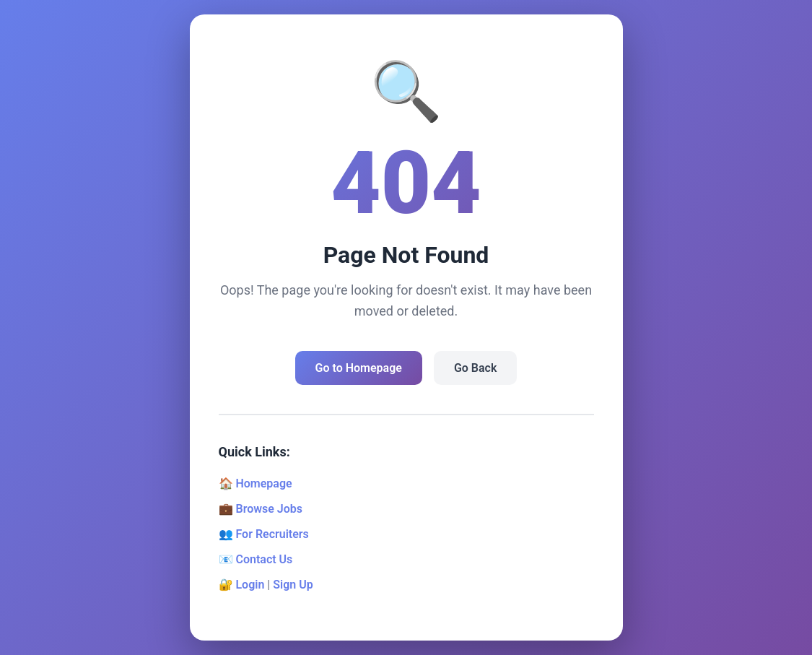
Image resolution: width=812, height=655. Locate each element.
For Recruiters (272, 534)
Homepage (263, 483)
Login (250, 585)
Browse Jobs (269, 509)
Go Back (475, 368)
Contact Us (264, 559)
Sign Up (293, 585)
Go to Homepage (359, 368)
